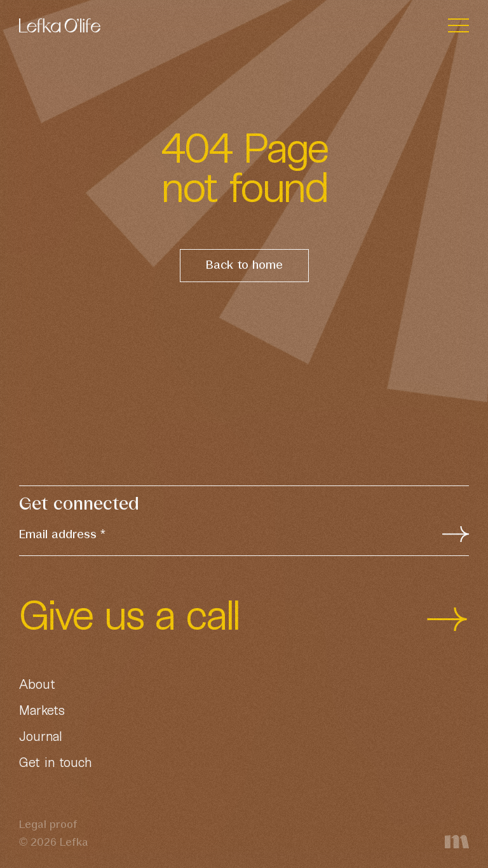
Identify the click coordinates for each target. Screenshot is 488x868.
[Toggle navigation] (458, 26)
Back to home (244, 266)
